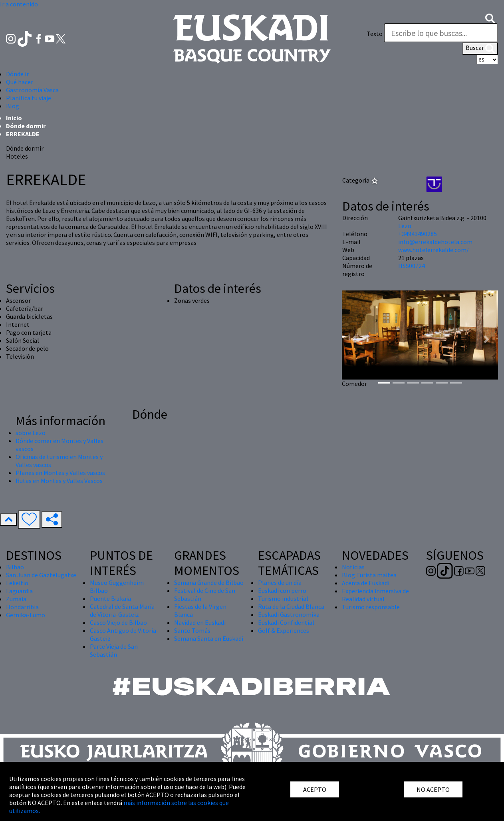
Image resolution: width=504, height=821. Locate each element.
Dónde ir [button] (17, 74)
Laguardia (19, 591)
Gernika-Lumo (26, 615)
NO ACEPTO (433, 789)
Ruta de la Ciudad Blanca (291, 606)
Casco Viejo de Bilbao (118, 622)
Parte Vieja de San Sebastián (114, 650)
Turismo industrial (283, 598)
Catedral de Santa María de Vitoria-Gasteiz (122, 610)
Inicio (14, 118)
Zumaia (16, 599)
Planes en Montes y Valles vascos (60, 473)
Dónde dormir (26, 126)
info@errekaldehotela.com (435, 242)
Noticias (353, 567)
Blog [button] (13, 106)
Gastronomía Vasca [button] (32, 90)
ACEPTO (315, 789)
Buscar (480, 48)
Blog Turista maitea (369, 575)
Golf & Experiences (284, 630)
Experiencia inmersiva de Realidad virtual (375, 595)
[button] (490, 18)
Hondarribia (22, 607)
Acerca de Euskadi (366, 583)
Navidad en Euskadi (200, 622)
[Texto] (441, 33)
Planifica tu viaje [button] (29, 98)
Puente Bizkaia (110, 598)
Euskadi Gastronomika (289, 614)
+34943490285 (418, 234)
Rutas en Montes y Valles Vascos (59, 481)
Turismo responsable (371, 607)
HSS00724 (412, 266)
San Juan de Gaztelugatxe (41, 575)
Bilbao (15, 567)
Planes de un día (280, 582)
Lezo (405, 226)
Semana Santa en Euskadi (209, 638)
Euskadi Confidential (286, 622)
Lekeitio (17, 583)
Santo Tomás (192, 630)
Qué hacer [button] (20, 82)
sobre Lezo (31, 433)
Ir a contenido (19, 4)
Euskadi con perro (282, 590)
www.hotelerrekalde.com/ (434, 250)
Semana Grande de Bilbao (209, 582)
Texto (375, 34)
